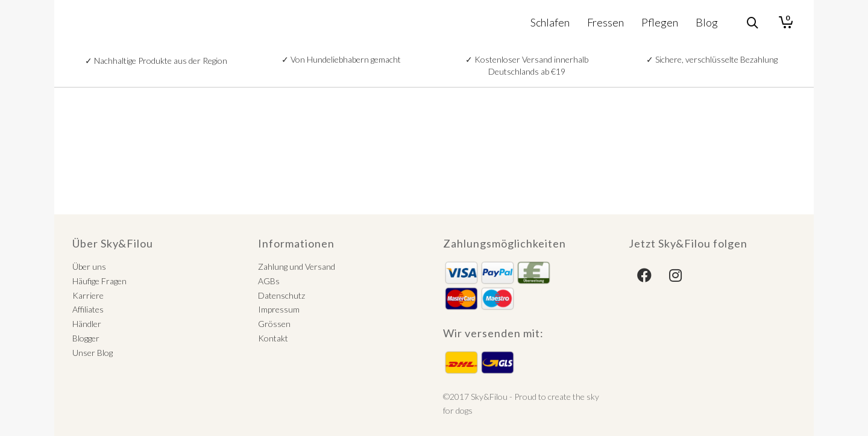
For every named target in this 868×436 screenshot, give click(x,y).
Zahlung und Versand (297, 266)
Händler (87, 324)
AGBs (269, 281)
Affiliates (88, 309)
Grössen (274, 324)
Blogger (86, 338)
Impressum (279, 309)
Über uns (89, 266)
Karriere (88, 295)
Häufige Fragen (99, 281)
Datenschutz (281, 295)
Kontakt (273, 338)
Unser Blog (93, 353)
